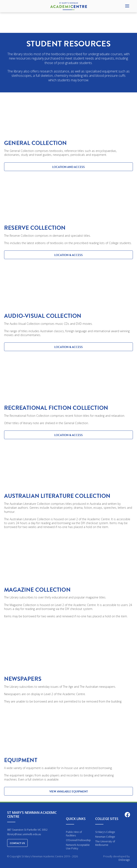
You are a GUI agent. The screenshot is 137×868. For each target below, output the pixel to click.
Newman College (105, 837)
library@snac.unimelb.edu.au (24, 834)
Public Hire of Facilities (74, 834)
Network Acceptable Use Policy (78, 847)
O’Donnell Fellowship (78, 840)
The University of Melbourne (105, 843)
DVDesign (124, 860)
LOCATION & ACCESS (68, 255)
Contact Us (17, 843)
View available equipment (69, 792)
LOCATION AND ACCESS (68, 167)
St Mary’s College (105, 832)
